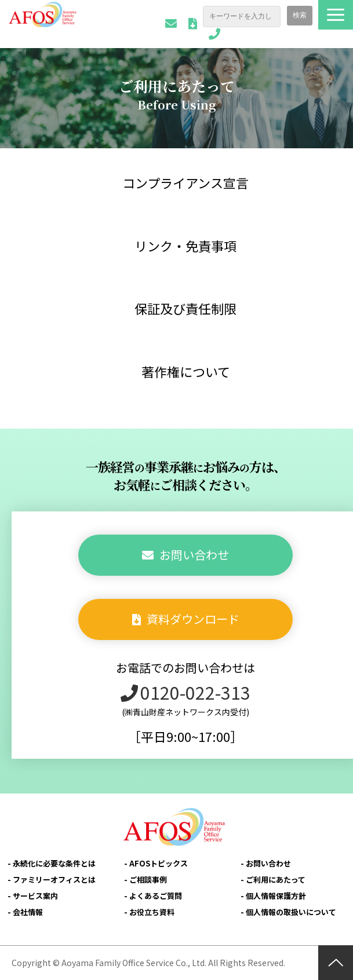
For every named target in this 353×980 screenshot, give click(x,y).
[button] (336, 15)
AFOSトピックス (159, 863)
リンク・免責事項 (185, 246)
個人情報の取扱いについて (291, 912)
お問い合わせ (171, 24)
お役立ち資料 (152, 912)
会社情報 (28, 912)
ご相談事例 (148, 880)
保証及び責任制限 (185, 308)
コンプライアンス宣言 (185, 182)
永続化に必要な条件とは (54, 863)
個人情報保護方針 (276, 896)
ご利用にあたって (276, 880)
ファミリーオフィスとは (54, 880)
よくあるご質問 (156, 896)
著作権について (186, 371)
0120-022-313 (214, 34)
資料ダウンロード (193, 24)
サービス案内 (35, 896)
